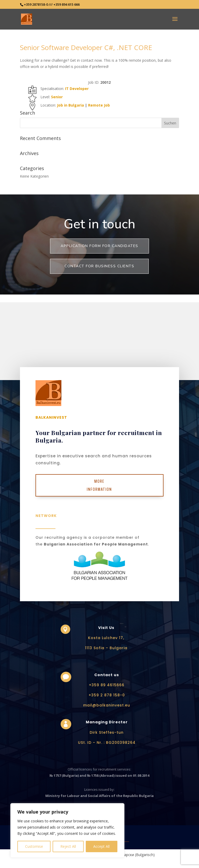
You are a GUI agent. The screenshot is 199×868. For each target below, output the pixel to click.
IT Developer (77, 89)
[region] (67, 830)
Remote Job (99, 105)
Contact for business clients (99, 266)
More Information (99, 485)
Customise (34, 846)
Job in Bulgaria (70, 105)
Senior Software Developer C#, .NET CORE (86, 47)
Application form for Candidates (99, 246)
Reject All (68, 846)
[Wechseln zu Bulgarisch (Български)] (132, 855)
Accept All (101, 846)
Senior (57, 97)
